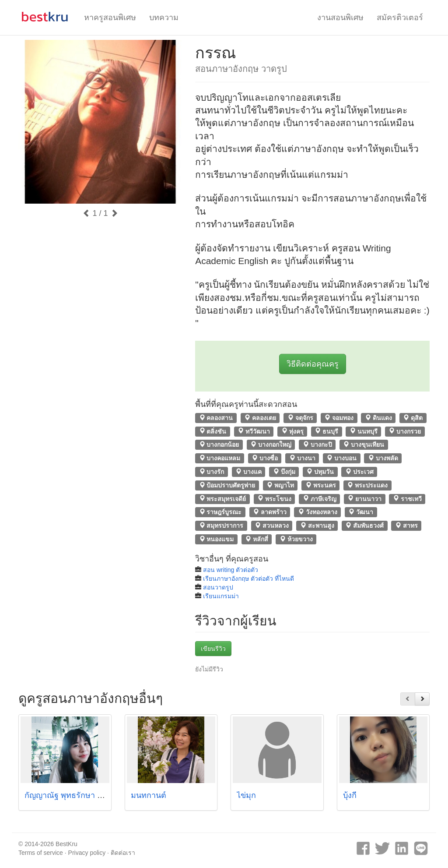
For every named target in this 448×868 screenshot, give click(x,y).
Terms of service (41, 853)
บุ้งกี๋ (350, 795)
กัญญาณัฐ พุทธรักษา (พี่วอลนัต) (78, 795)
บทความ (164, 18)
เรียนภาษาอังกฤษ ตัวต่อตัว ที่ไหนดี (248, 579)
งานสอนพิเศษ (340, 18)
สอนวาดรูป (218, 587)
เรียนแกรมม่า (221, 596)
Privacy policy (87, 853)
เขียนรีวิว (213, 649)
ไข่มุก (246, 795)
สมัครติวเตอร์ (400, 18)
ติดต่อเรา (123, 853)
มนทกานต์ (149, 795)
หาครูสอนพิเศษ (110, 18)
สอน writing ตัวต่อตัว (231, 570)
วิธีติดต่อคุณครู (313, 364)
